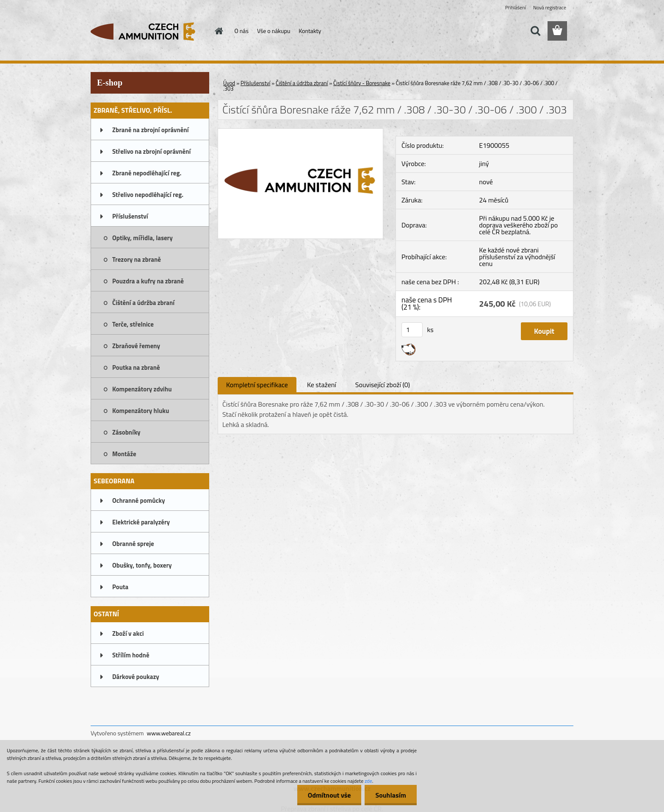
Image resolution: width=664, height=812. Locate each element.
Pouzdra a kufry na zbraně (148, 281)
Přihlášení (516, 7)
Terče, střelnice (133, 324)
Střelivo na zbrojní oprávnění (151, 151)
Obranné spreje (133, 544)
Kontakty (310, 31)
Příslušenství (130, 216)
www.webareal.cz (169, 733)
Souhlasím (391, 795)
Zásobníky (126, 432)
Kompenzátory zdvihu (142, 389)
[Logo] (149, 31)
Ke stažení (322, 385)
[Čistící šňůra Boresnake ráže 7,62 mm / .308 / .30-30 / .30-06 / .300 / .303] (300, 132)
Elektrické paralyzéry (141, 522)
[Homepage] (219, 31)
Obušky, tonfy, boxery (142, 565)
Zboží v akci (128, 633)
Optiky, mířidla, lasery (142, 238)
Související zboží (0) (383, 385)
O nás (242, 31)
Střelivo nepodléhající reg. (148, 195)
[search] (535, 31)
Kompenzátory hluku (141, 411)
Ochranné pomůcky (139, 500)
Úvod (229, 83)
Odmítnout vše (329, 795)
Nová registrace (550, 7)
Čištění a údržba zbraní (143, 303)
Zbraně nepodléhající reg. (147, 173)
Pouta (120, 587)
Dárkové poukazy (136, 677)
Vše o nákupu (274, 31)
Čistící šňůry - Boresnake (362, 83)
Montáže (124, 454)
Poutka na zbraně (136, 367)
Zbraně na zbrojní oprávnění (151, 130)
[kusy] (412, 330)
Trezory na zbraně (137, 259)
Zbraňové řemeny (136, 346)
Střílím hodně (131, 655)
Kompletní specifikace (257, 385)
